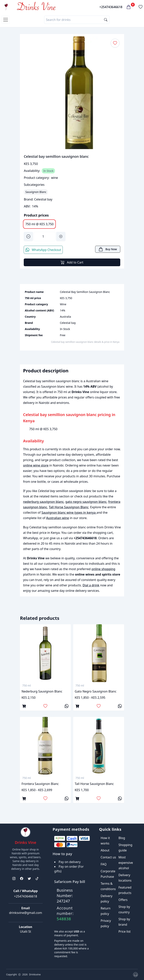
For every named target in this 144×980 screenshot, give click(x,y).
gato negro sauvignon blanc (86, 502)
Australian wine (58, 518)
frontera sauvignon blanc (40, 784)
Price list (125, 931)
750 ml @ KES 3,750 (39, 224)
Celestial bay (43, 199)
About (105, 850)
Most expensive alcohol (126, 863)
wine (54, 178)
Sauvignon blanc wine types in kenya (69, 513)
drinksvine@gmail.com (26, 913)
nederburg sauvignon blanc (43, 502)
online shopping (103, 569)
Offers (123, 900)
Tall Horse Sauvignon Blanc (69, 507)
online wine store (36, 465)
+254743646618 (111, 7)
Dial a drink (91, 585)
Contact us (108, 857)
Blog (122, 838)
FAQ (103, 864)
